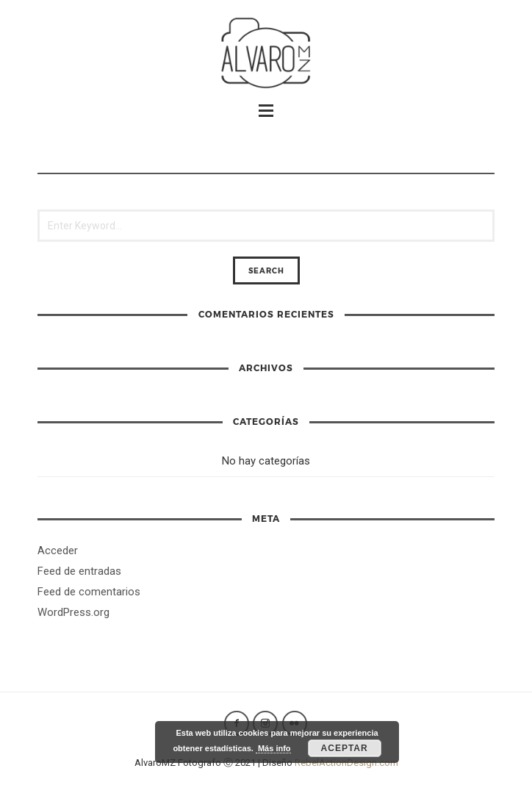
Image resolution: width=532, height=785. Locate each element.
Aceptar (345, 748)
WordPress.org (73, 612)
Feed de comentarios (89, 592)
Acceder (58, 551)
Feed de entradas (79, 571)
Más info (273, 748)
